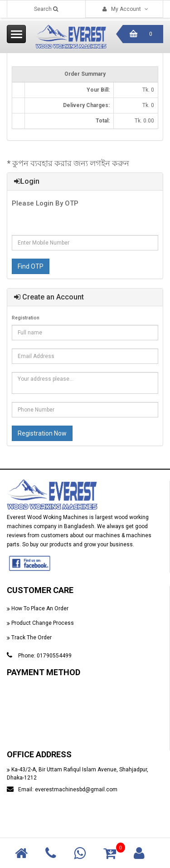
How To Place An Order (40, 608)
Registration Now (42, 433)
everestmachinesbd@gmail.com (76, 790)
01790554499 (54, 656)
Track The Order (32, 638)
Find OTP (31, 266)
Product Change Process (43, 623)
